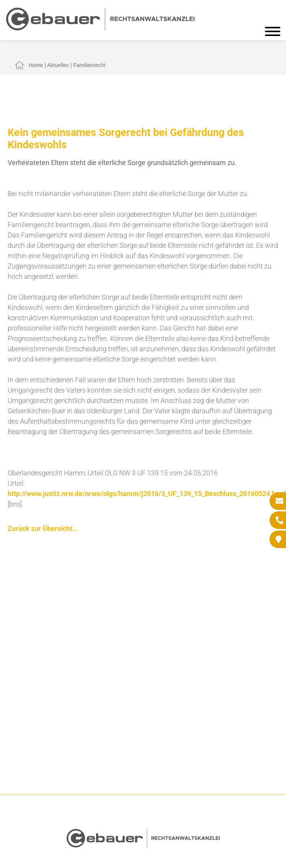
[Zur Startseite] (100, 28)
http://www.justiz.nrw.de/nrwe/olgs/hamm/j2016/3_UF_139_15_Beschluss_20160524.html (147, 494)
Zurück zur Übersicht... (43, 528)
